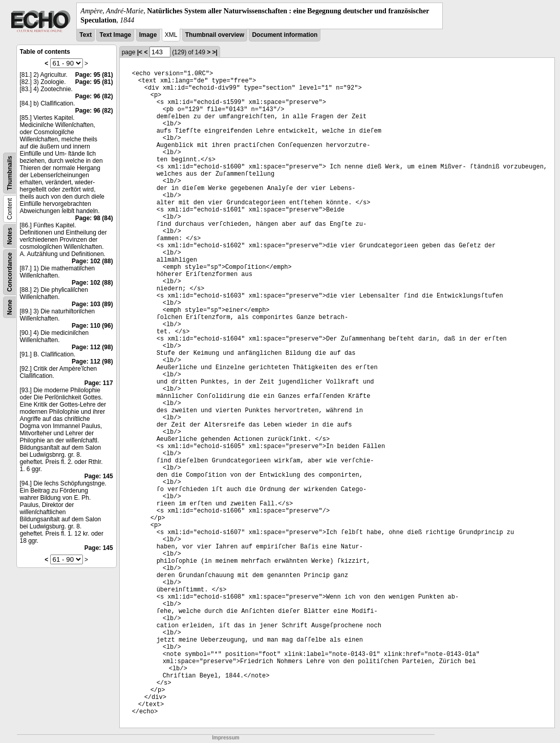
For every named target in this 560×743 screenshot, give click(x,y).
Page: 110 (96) (92, 326)
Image (148, 35)
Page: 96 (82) (94, 96)
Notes (10, 236)
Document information (285, 35)
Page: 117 (99, 383)
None (10, 307)
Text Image (115, 35)
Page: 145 (99, 476)
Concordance (10, 272)
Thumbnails (10, 173)
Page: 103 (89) (92, 304)
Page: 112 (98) (92, 347)
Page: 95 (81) (94, 75)
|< (140, 52)
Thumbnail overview (215, 35)
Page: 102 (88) (92, 261)
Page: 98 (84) (94, 218)
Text (85, 35)
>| (215, 52)
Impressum (225, 738)
